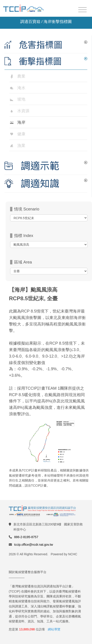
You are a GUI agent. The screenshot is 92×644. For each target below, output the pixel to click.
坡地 (21, 99)
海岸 (21, 122)
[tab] (46, 45)
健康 (21, 134)
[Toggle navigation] (82, 10)
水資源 (23, 111)
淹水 (21, 88)
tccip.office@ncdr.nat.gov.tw (34, 545)
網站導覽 (54, 629)
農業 (21, 76)
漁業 (21, 146)
